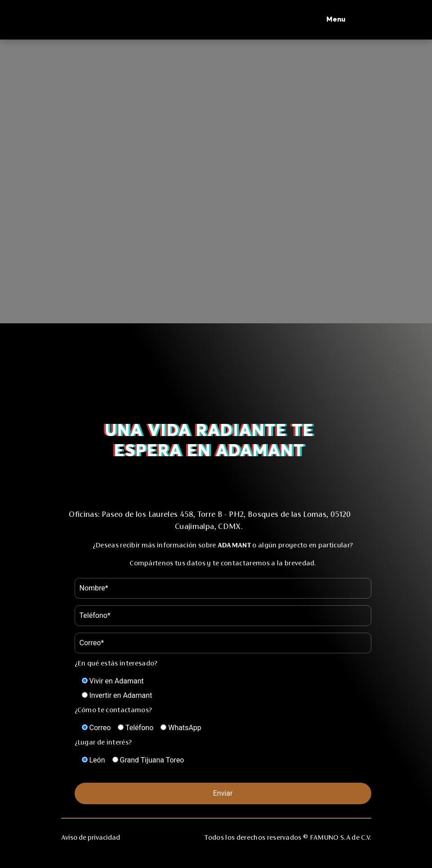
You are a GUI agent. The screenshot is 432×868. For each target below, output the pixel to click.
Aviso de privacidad (91, 837)
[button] (349, 20)
